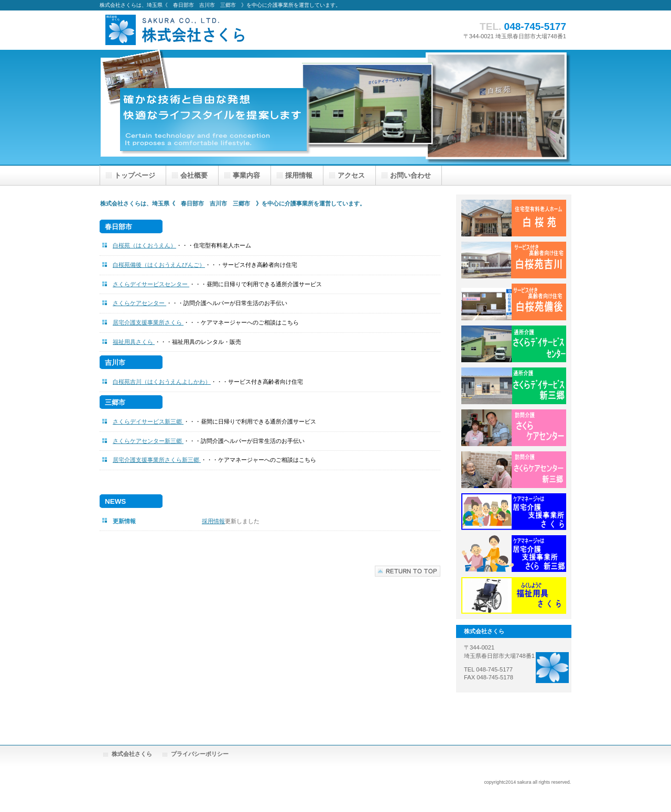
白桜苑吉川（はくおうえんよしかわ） (162, 382)
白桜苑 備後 (514, 302)
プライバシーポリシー (200, 754)
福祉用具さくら (134, 342)
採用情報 (213, 521)
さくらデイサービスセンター (151, 284)
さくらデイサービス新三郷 (148, 421)
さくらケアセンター (139, 303)
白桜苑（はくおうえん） (144, 245)
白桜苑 (514, 218)
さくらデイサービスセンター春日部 (514, 344)
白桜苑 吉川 (514, 260)
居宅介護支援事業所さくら (148, 322)
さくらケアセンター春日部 (514, 428)
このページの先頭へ (408, 571)
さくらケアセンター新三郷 (148, 441)
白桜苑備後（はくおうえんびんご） (159, 265)
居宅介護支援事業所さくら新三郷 (157, 460)
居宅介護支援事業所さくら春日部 (514, 512)
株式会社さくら (204, 30)
